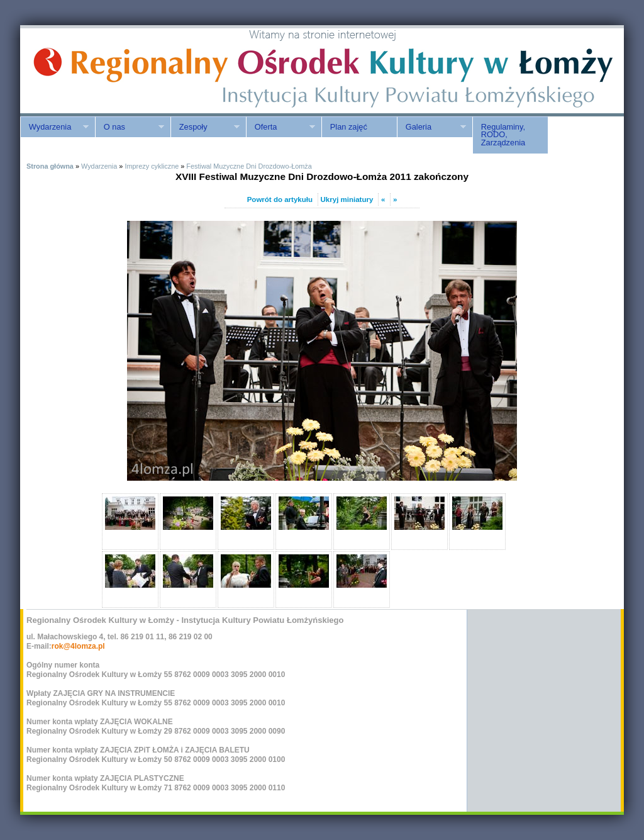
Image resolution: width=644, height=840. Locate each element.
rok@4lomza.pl (78, 646)
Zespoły (205, 127)
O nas (130, 127)
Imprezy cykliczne (152, 166)
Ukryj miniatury (347, 199)
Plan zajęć (349, 127)
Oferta (280, 127)
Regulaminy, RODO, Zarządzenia (503, 135)
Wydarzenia (54, 127)
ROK (127, 71)
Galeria (431, 127)
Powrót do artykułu (280, 199)
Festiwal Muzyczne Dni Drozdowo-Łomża (249, 166)
